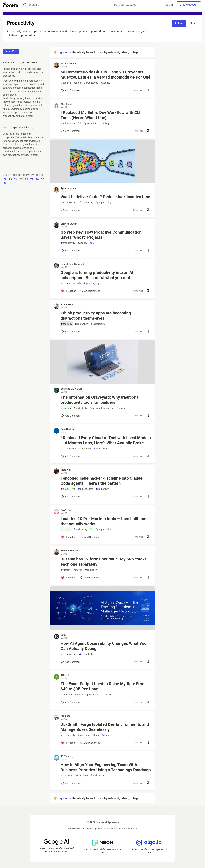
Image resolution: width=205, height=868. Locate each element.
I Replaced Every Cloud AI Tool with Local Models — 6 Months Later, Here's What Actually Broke (106, 440)
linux (96, 735)
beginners (108, 695)
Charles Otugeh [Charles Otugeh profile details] (69, 224)
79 (43, 179)
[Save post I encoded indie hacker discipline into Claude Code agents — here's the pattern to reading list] (148, 497)
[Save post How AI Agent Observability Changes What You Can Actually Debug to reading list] (148, 662)
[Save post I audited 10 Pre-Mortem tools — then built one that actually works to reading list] (148, 537)
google (97, 283)
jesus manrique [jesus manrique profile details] (69, 64)
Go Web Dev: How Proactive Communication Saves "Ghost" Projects (101, 235)
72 (5, 179)
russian (66, 570)
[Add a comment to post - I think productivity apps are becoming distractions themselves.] (71, 332)
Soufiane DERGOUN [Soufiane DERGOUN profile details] (71, 389)
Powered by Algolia (125, 5)
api (92, 243)
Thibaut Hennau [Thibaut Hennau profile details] (69, 551)
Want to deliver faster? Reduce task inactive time (105, 197)
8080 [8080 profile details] (64, 635)
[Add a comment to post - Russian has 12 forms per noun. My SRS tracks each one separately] (69, 578)
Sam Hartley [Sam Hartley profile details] (67, 429)
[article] (102, 182)
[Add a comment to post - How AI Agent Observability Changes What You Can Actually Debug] (71, 662)
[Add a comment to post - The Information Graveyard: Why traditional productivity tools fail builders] (71, 416)
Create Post (11, 51)
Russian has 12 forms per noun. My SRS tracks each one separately (104, 562)
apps (87, 283)
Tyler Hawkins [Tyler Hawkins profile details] (68, 188)
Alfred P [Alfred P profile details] (65, 675)
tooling (104, 123)
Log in (169, 5)
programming (104, 202)
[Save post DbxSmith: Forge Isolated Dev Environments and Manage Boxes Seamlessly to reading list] (148, 743)
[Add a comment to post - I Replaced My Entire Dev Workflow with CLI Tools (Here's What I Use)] (71, 131)
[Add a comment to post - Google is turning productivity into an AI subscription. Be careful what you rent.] (69, 291)
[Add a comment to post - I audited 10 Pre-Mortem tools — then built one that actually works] (69, 537)
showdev (67, 324)
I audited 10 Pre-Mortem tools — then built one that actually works (103, 521)
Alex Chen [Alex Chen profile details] (66, 104)
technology (81, 776)
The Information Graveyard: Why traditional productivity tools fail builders (100, 400)
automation (68, 123)
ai (63, 202)
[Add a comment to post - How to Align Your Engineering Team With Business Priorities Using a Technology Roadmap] (71, 783)
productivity (91, 83)
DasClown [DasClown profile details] (66, 510)
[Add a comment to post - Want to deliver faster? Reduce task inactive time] (71, 210)
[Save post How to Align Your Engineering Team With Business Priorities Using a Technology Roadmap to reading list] (148, 783)
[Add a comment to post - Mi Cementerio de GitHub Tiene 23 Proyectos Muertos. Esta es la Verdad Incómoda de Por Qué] (71, 90)
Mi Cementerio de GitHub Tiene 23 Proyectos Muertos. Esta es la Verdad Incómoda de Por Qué (105, 75)
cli (79, 123)
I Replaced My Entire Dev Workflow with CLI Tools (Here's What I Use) (101, 115)
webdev (105, 83)
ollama (71, 449)
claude (65, 489)
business (67, 776)
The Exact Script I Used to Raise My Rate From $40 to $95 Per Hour (103, 686)
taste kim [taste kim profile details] (66, 470)
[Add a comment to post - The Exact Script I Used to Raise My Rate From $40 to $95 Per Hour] (71, 702)
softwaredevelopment (102, 408)
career (77, 83)
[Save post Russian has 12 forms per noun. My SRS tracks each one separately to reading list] (148, 578)
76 (26, 179)
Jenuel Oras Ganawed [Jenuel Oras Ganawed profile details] (72, 264)
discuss (66, 408)
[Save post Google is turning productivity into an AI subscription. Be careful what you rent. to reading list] (148, 291)
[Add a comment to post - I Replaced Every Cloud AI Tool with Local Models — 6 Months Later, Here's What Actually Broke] (71, 456)
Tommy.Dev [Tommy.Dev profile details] (67, 305)
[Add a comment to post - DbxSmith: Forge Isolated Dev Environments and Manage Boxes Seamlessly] (69, 743)
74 (16, 179)
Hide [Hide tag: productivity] (193, 23)
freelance (67, 695)
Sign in (62, 52)
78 (37, 179)
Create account (189, 5)
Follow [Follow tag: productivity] (179, 23)
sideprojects (98, 324)
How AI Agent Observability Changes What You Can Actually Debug (104, 646)
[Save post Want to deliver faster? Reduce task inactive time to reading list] (148, 210)
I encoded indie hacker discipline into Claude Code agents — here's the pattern (102, 481)
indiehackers (86, 489)
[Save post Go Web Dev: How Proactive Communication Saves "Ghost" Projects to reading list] (148, 251)
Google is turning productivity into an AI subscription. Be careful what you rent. (97, 275)
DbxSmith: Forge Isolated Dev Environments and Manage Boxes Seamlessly (105, 727)
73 (10, 179)
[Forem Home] (11, 5)
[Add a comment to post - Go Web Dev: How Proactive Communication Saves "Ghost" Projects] (71, 251)
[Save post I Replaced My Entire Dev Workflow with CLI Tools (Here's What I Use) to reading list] (148, 131)
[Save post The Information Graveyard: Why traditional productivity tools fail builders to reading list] (148, 416)
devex (106, 735)
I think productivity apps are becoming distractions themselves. (96, 316)
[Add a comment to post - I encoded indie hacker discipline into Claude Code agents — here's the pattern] (71, 497)
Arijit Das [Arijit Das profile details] (66, 716)
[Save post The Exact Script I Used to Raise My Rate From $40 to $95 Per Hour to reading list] (148, 702)
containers (84, 735)
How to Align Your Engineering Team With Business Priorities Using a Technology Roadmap (106, 767)
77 (32, 179)
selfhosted (85, 449)
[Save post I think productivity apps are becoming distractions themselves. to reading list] (148, 332)
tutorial (77, 570)
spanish (66, 83)
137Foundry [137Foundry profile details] (67, 756)
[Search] (25, 5)
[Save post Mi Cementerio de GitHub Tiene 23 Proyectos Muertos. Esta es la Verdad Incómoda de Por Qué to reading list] (148, 91)
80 (5, 183)
